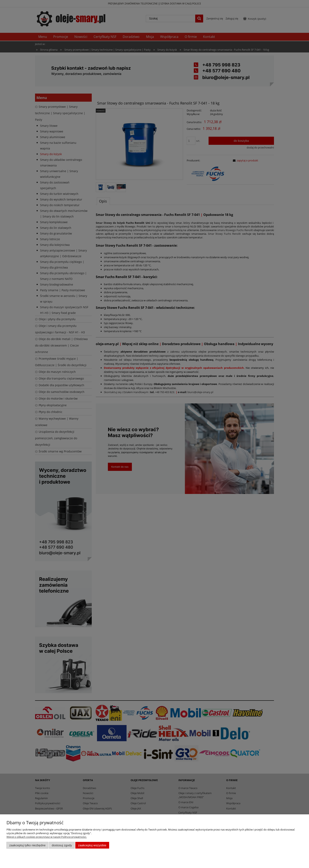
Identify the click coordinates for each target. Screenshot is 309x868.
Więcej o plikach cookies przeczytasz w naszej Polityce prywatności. (47, 837)
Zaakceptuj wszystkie (92, 845)
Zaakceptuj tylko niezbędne (27, 845)
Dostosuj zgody (62, 845)
